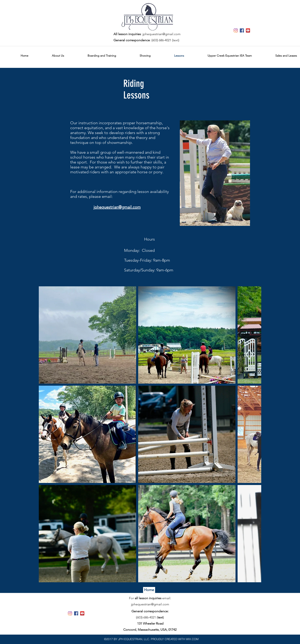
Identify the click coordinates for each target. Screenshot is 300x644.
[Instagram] (236, 30)
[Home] (149, 590)
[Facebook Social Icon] (242, 30)
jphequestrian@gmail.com (162, 34)
